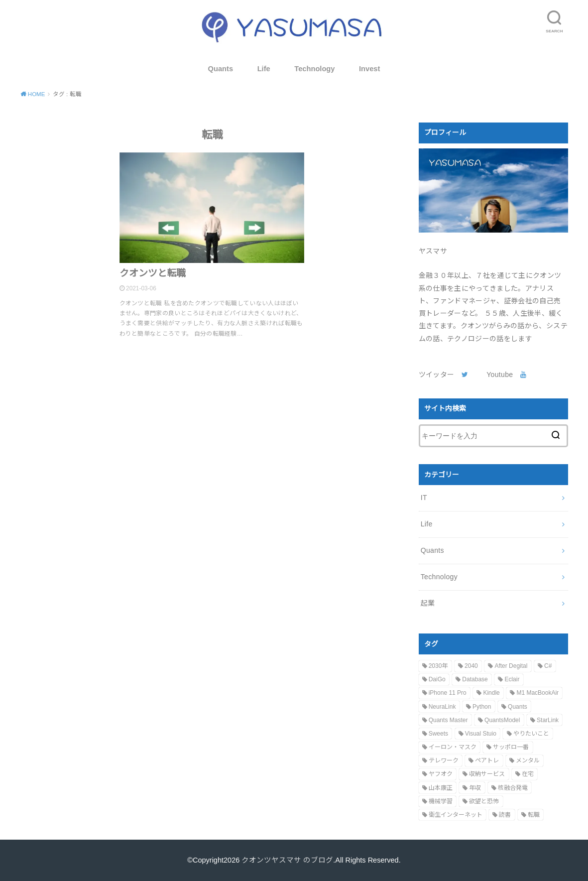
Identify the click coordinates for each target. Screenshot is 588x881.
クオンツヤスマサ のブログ (287, 860)
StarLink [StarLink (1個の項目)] (548, 720)
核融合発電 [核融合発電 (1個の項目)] (513, 788)
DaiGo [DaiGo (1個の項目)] (437, 679)
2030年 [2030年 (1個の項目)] (438, 666)
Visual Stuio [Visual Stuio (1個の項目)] (481, 734)
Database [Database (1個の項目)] (475, 679)
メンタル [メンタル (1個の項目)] (528, 760)
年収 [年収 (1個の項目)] (475, 788)
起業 (428, 603)
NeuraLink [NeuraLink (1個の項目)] (442, 707)
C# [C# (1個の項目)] (548, 666)
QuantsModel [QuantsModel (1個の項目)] (502, 720)
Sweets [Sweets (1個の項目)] (438, 734)
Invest (369, 69)
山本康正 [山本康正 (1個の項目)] (441, 788)
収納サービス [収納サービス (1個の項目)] (487, 774)
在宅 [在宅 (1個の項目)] (528, 774)
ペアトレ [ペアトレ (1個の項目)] (487, 760)
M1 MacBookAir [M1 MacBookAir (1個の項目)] (537, 693)
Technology (314, 69)
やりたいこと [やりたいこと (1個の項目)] (531, 734)
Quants (221, 69)
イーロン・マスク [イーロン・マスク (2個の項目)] (453, 747)
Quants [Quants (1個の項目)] (518, 707)
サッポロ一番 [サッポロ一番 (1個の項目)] (511, 747)
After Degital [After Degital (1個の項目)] (511, 666)
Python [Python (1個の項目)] (482, 707)
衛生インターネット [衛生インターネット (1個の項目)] (456, 815)
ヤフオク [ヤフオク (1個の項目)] (441, 774)
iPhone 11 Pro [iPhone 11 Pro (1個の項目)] (448, 693)
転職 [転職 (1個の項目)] (534, 815)
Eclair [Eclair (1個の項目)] (512, 679)
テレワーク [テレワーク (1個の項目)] (444, 760)
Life (264, 69)
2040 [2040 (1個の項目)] (471, 666)
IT (424, 498)
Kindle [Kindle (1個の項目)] (491, 693)
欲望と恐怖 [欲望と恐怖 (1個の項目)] (484, 801)
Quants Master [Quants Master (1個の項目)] (448, 720)
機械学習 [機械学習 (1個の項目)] (441, 801)
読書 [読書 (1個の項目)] (505, 815)
